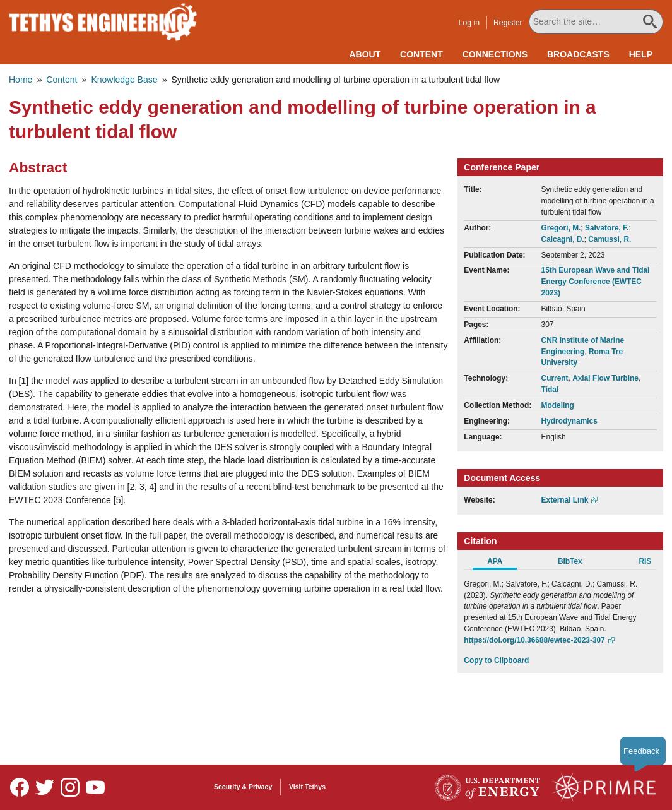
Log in (470, 23)
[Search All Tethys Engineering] (596, 22)
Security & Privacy (243, 787)
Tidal (550, 390)
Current (555, 378)
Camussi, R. (610, 239)
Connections (495, 54)
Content (421, 54)
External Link (565, 500)
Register (509, 23)
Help (641, 54)
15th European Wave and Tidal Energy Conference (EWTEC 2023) (596, 282)
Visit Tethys (307, 787)
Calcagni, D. (563, 239)
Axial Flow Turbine (605, 378)
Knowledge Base (124, 80)
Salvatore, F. (607, 228)
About (365, 54)
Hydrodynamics (569, 421)
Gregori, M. (561, 228)
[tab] (501, 563)
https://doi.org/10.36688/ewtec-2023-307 (534, 640)
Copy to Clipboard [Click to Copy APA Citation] (496, 660)
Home (21, 80)
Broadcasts (578, 54)
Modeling (558, 405)
